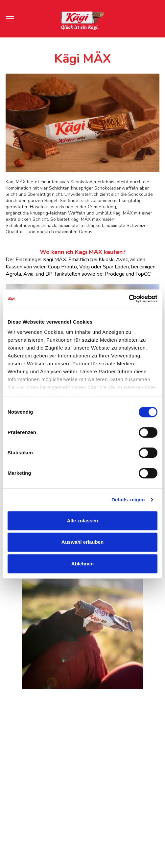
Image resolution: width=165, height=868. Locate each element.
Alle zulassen (82, 521)
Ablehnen (82, 564)
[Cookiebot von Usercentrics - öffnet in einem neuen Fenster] (129, 299)
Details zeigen (128, 500)
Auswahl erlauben (82, 542)
